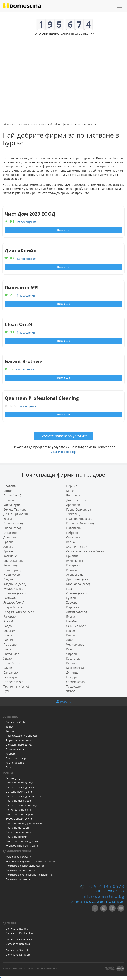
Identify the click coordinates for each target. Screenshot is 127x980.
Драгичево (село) (78, 579)
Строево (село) (14, 682)
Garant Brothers (24, 361)
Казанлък (73, 659)
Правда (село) (13, 523)
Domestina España (17, 929)
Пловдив (10, 486)
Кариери (11, 754)
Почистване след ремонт (21, 787)
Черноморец (75, 644)
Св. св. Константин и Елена (85, 551)
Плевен (71, 631)
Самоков (10, 598)
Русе (7, 691)
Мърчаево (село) (78, 584)
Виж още (64, 230)
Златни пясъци (77, 547)
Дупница (72, 672)
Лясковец (73, 514)
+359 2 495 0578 (105, 886)
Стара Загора (13, 607)
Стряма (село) (76, 682)
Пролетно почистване (19, 832)
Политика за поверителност (23, 870)
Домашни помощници (19, 745)
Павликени (74, 528)
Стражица (10, 533)
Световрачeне (13, 561)
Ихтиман (72, 570)
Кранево (9, 551)
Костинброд (12, 505)
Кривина (72, 556)
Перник (72, 486)
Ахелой (8, 621)
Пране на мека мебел (19, 801)
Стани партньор (64, 452)
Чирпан (72, 654)
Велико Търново (15, 509)
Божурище (11, 565)
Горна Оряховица (79, 509)
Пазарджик (74, 565)
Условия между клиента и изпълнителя (30, 861)
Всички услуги (14, 778)
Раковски (10, 617)
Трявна (8, 542)
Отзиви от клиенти (17, 749)
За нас (10, 727)
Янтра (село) (12, 528)
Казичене (10, 556)
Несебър (72, 621)
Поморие (10, 644)
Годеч (70, 589)
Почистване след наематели (23, 796)
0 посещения (27, 406)
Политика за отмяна (18, 879)
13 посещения (27, 259)
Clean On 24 (19, 324)
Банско (8, 649)
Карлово (72, 663)
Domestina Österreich (19, 939)
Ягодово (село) (14, 602)
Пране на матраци (17, 828)
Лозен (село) (12, 495)
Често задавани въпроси (21, 736)
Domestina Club (15, 722)
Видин (71, 635)
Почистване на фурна (19, 814)
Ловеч (8, 635)
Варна (71, 542)
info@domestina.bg (103, 896)
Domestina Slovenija (18, 950)
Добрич (72, 640)
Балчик (8, 640)
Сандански (11, 672)
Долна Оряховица (16, 514)
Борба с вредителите (19, 819)
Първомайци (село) (80, 523)
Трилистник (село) (16, 687)
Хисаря (8, 659)
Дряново (10, 537)
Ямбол (71, 691)
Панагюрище (13, 570)
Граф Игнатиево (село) (19, 612)
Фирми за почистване (19, 740)
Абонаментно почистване (22, 846)
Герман (9, 500)
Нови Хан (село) (14, 593)
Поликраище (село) (80, 519)
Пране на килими (16, 837)
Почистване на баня (18, 810)
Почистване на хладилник (22, 841)
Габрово (72, 533)
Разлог (71, 649)
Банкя (70, 491)
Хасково (72, 602)
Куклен (71, 598)
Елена (8, 519)
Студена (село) (76, 593)
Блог (8, 767)
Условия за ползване (19, 857)
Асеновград (74, 575)
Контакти (11, 731)
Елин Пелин (74, 561)
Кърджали (73, 607)
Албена (9, 547)
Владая (8, 579)
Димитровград (77, 612)
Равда (8, 626)
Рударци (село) (14, 589)
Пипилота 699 (22, 288)
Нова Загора (12, 663)
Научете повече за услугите (64, 436)
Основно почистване (19, 792)
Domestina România (18, 944)
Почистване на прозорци (21, 805)
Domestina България (18, 955)
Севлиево (73, 537)
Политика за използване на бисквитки (30, 875)
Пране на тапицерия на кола (24, 823)
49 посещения (27, 222)
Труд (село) (74, 687)
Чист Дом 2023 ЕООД (30, 214)
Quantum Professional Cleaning (42, 398)
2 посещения (25, 369)
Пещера (72, 677)
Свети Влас (11, 654)
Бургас (71, 617)
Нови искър (12, 575)
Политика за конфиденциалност (26, 866)
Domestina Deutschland (20, 933)
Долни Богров (76, 500)
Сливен (9, 668)
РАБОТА (64, 702)
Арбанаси (73, 505)
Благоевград (75, 668)
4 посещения (26, 295)
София (8, 491)
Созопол (9, 631)
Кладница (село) (15, 584)
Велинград (11, 677)
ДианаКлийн (21, 251)
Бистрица (73, 495)
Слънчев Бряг (76, 626)
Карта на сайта (15, 763)
